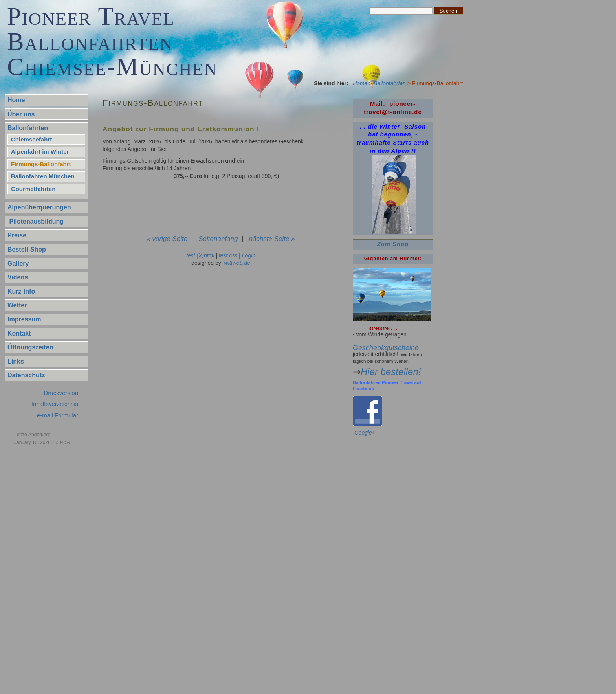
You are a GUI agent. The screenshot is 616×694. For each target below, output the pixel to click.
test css (228, 255)
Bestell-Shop (27, 249)
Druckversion (61, 393)
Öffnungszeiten (30, 347)
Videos (18, 277)
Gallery (18, 263)
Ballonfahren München (43, 176)
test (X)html (200, 255)
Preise (17, 235)
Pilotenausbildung (36, 221)
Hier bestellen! (391, 372)
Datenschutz (26, 375)
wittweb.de (237, 263)
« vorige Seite (167, 239)
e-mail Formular (58, 415)
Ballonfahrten (390, 83)
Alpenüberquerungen (39, 207)
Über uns (21, 114)
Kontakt (19, 333)
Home (360, 83)
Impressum (24, 319)
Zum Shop (393, 244)
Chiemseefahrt (31, 139)
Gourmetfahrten (33, 189)
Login (249, 255)
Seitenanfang (218, 239)
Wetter (17, 305)
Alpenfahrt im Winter (40, 151)
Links (16, 361)
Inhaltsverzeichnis (55, 404)
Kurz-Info (21, 291)
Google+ (365, 433)
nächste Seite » (272, 239)
